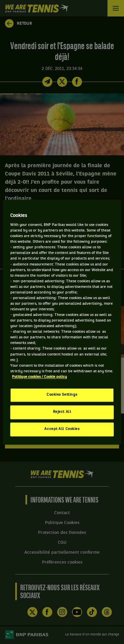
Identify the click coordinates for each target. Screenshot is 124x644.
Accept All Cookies (62, 429)
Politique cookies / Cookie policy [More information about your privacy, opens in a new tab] (39, 377)
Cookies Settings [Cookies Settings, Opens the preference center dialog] (62, 395)
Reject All (62, 412)
